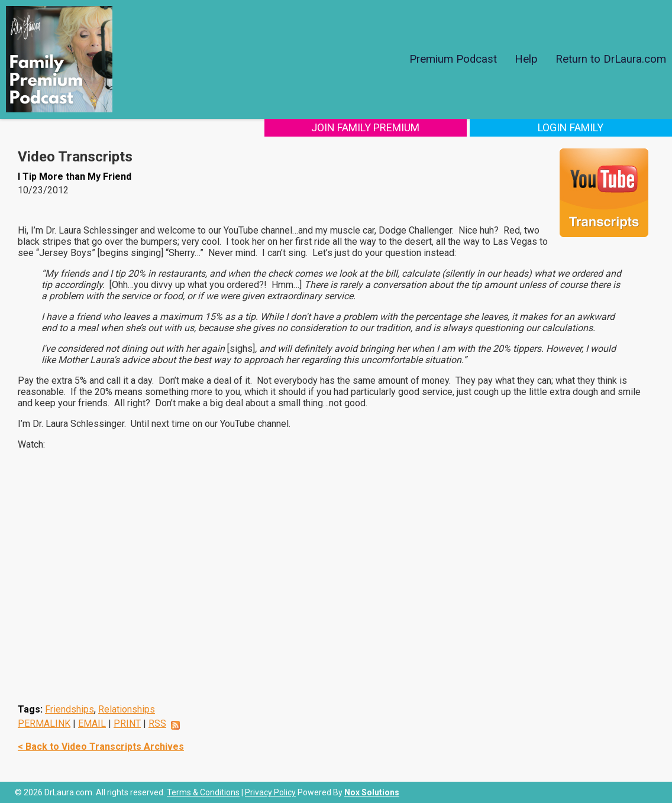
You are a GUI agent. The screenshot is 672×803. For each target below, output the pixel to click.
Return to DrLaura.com (611, 59)
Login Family (594, 127)
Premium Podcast (453, 59)
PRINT (127, 723)
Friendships (70, 709)
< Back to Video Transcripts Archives (101, 747)
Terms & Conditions (203, 792)
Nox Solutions (372, 792)
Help (526, 59)
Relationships (127, 709)
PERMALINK (44, 723)
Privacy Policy (270, 792)
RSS (157, 723)
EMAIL (92, 723)
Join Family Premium (434, 127)
